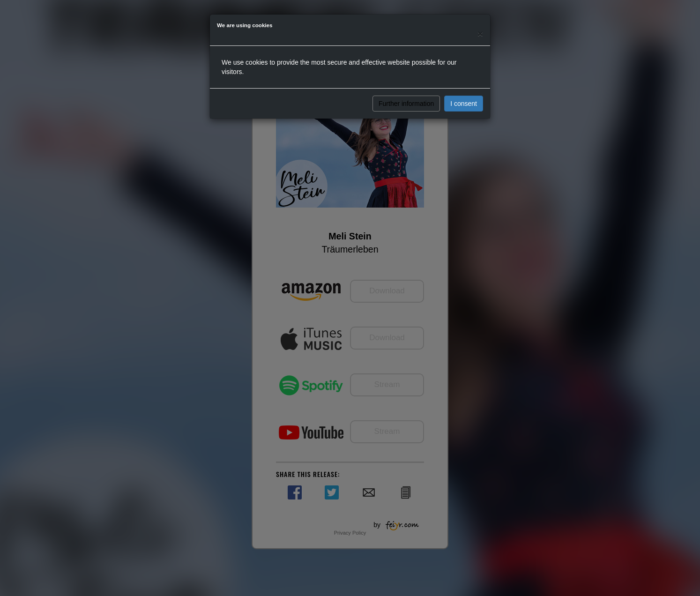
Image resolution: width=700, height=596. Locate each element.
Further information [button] (406, 104)
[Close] (480, 34)
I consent (464, 104)
